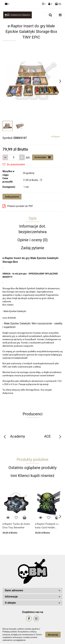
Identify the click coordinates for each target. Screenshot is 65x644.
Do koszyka (43, 157)
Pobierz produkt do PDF (18, 206)
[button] (58, 4)
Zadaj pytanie (12, 197)
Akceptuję (53, 635)
